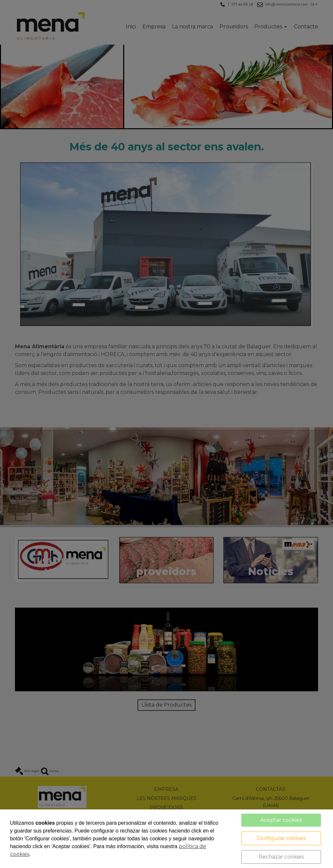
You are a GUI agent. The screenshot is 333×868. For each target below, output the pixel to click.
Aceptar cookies (281, 820)
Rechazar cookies (281, 857)
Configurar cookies (281, 838)
